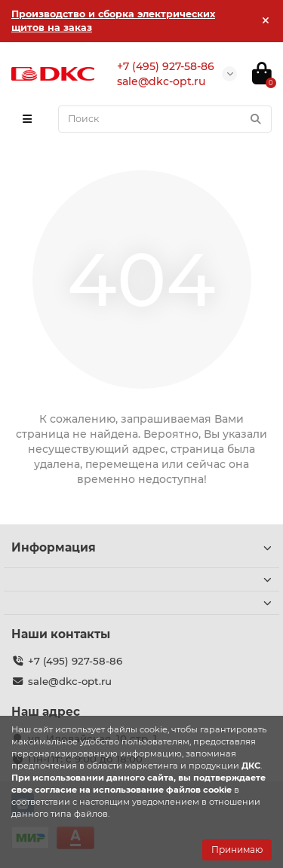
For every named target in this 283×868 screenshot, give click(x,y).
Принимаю (237, 850)
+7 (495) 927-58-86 (75, 661)
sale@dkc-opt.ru (70, 681)
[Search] (165, 119)
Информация (141, 547)
